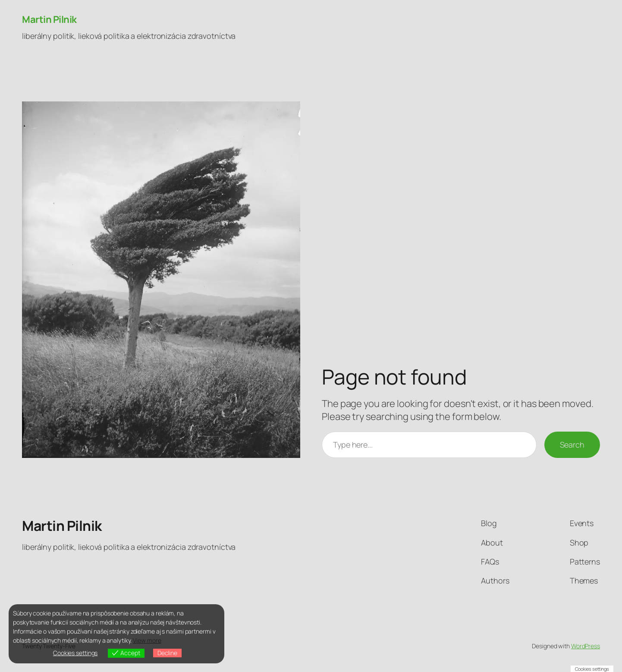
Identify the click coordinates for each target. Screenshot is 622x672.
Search (572, 445)
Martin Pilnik (49, 19)
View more (147, 640)
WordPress (586, 646)
